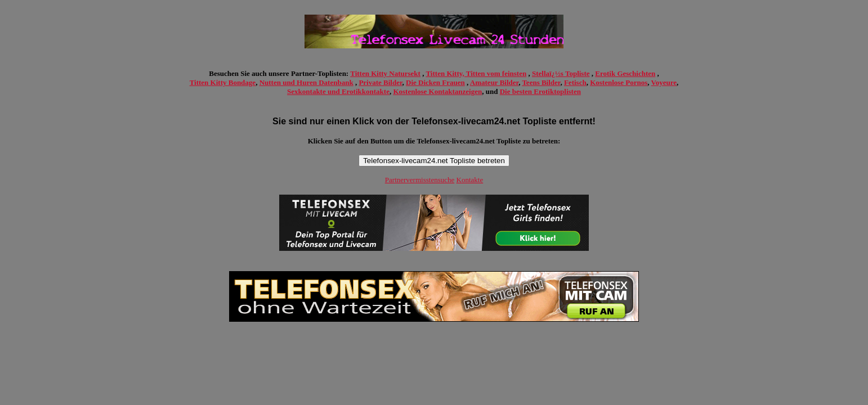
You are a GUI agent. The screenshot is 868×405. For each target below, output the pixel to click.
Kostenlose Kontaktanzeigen (437, 91)
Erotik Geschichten (625, 73)
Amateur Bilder (494, 82)
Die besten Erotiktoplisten (540, 91)
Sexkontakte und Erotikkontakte (338, 91)
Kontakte (470, 180)
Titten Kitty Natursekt (385, 73)
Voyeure (664, 82)
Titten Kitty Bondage (223, 82)
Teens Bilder (541, 82)
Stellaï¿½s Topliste (561, 73)
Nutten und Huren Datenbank (307, 82)
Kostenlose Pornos (619, 82)
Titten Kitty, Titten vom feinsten (476, 73)
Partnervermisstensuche (420, 180)
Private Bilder (380, 82)
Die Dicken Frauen (435, 82)
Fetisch (575, 82)
